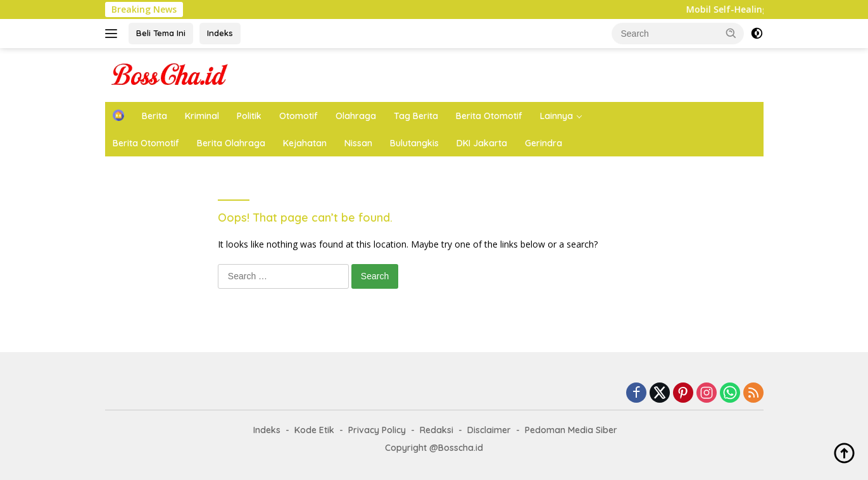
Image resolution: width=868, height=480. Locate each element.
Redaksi (437, 430)
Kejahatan (305, 143)
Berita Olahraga (231, 143)
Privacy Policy (377, 430)
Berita (154, 116)
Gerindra (544, 143)
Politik (249, 116)
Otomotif (299, 116)
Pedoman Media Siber (571, 430)
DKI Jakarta (482, 143)
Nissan (358, 143)
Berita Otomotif (489, 116)
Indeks (220, 33)
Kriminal (202, 116)
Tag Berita (416, 116)
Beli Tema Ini (161, 33)
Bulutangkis (414, 143)
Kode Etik (314, 430)
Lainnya (557, 116)
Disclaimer (489, 430)
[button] (731, 33)
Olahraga (356, 116)
